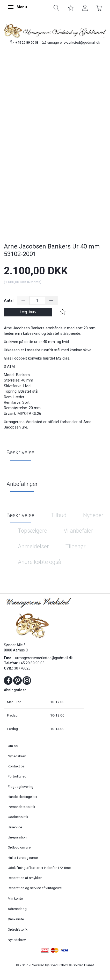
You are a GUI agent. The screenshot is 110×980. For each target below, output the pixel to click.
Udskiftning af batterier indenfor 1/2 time (39, 868)
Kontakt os (16, 766)
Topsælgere (32, 531)
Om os (13, 746)
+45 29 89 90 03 (27, 42)
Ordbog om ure (19, 847)
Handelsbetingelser (23, 797)
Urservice (15, 827)
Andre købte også (40, 562)
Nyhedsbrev (17, 756)
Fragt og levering (21, 787)
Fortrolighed (17, 776)
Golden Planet (83, 965)
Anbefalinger (22, 484)
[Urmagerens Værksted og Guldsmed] (55, 30)
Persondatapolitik (21, 807)
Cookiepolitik (18, 817)
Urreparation (17, 837)
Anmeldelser (33, 546)
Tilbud (59, 515)
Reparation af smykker (25, 878)
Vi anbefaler (78, 531)
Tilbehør (76, 546)
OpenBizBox (59, 965)
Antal (9, 300)
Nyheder (93, 515)
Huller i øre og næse (23, 858)
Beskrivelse (20, 452)
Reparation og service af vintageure (35, 888)
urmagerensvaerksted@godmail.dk (74, 42)
